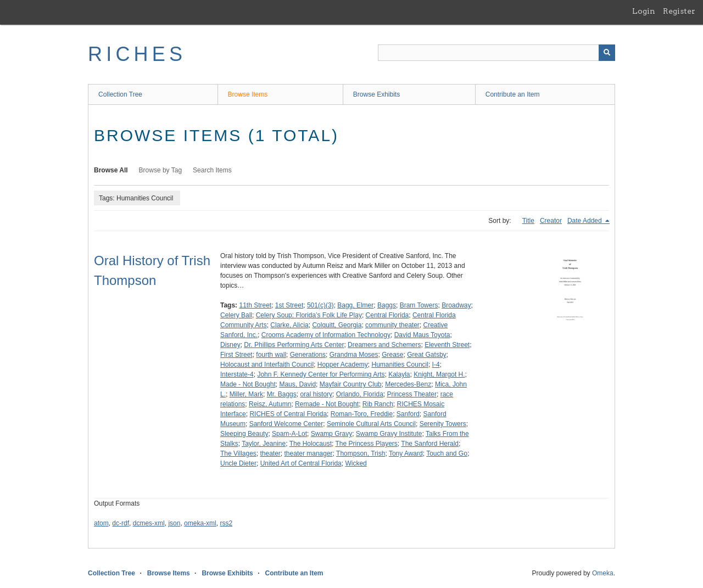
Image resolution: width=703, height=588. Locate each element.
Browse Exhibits (376, 94)
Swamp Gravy (331, 434)
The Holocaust (311, 444)
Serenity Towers (443, 424)
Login (644, 11)
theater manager (309, 453)
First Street (236, 355)
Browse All (111, 170)
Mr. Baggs (282, 394)
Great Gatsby (426, 355)
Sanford (408, 414)
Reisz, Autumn (270, 404)
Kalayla (399, 374)
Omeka (603, 573)
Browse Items (248, 94)
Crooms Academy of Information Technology (326, 335)
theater (270, 453)
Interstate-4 (237, 374)
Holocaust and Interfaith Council (267, 365)
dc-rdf (121, 523)
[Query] (496, 53)
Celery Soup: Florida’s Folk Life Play (309, 315)
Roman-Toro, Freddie (362, 414)
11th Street (255, 305)
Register (679, 11)
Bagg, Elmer (355, 305)
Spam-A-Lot (289, 434)
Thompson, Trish (361, 453)
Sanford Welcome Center (286, 424)
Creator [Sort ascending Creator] (551, 221)
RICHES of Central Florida (288, 414)
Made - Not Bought (248, 384)
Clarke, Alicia (289, 325)
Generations (308, 355)
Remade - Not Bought (327, 404)
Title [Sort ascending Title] (528, 221)
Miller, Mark (246, 394)
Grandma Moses (354, 355)
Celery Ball (236, 315)
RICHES (137, 54)
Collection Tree (120, 94)
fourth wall (271, 355)
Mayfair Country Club (351, 384)
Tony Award (406, 453)
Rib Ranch (378, 404)
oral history (316, 394)
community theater (392, 325)
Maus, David (297, 384)
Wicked (356, 463)
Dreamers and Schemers (384, 345)
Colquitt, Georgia (337, 325)
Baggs (387, 305)
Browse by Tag (161, 170)
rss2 (226, 523)
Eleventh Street (447, 345)
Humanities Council (400, 365)
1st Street (289, 305)
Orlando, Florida (360, 394)
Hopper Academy (343, 365)
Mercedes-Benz (408, 384)
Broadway (456, 305)
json (174, 523)
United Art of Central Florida (301, 463)
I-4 (436, 365)
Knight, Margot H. (439, 374)
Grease (392, 355)
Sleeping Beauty (244, 434)
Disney (230, 345)
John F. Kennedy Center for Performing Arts (321, 374)
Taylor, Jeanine (264, 444)
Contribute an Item (513, 94)
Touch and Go (447, 453)
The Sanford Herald (430, 444)
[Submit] (607, 53)
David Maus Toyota (422, 335)
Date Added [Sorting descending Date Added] (585, 221)
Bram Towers (419, 305)
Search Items (212, 170)
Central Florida (387, 315)
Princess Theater (412, 394)
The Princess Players (366, 444)
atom (101, 523)
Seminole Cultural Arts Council (371, 424)
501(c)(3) (320, 305)
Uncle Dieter (238, 463)
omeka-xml (200, 523)
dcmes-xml (149, 523)
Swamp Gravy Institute (389, 434)
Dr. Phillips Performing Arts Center (294, 345)
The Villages (238, 453)
